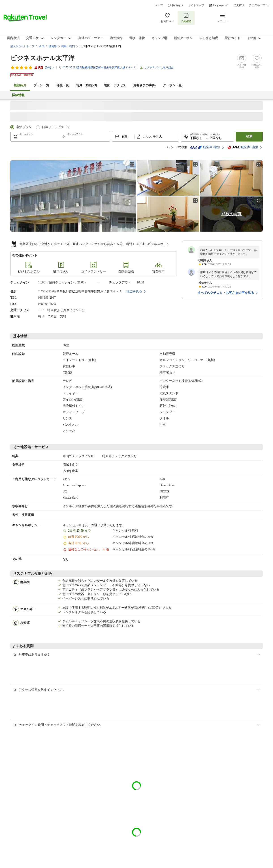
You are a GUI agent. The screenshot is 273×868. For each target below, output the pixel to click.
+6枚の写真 (231, 214)
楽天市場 (239, 5)
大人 (146, 137)
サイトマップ (196, 5)
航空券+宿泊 (205, 147)
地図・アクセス (115, 85)
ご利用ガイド (175, 5)
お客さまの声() (144, 85)
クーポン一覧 (172, 85)
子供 (156, 137)
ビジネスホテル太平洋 (42, 58)
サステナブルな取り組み (159, 68)
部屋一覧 (63, 85)
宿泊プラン (24, 127)
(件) (50, 68)
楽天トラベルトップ (22, 46)
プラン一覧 (41, 85)
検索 (249, 136)
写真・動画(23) (86, 85)
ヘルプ (159, 5)
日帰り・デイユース (56, 127)
